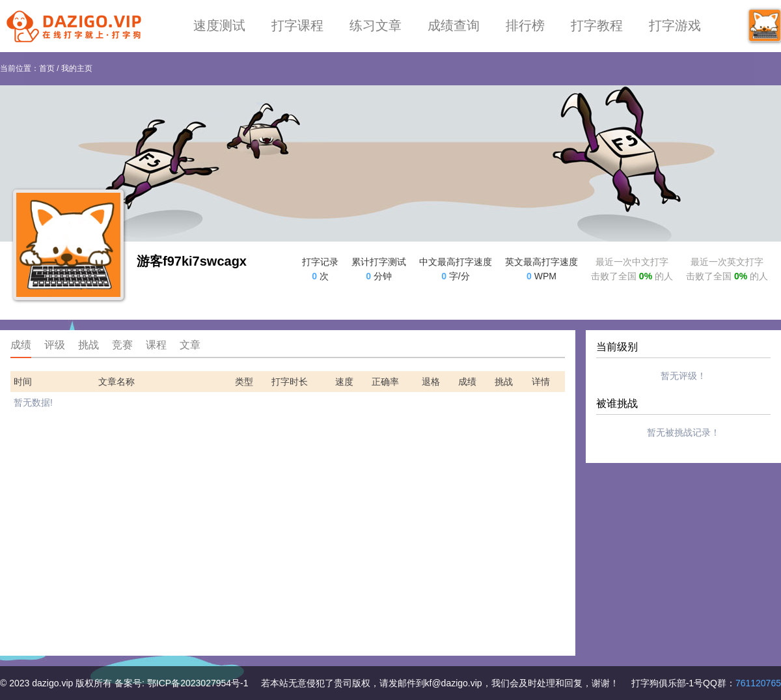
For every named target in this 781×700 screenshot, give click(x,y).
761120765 (758, 683)
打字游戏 (675, 25)
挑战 (89, 345)
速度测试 (219, 25)
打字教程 (597, 25)
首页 (47, 68)
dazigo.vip (52, 683)
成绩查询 (454, 25)
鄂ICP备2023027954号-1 (198, 683)
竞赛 (122, 345)
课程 (156, 345)
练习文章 (376, 25)
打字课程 (297, 25)
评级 (55, 345)
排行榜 (525, 25)
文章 (190, 345)
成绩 (21, 345)
